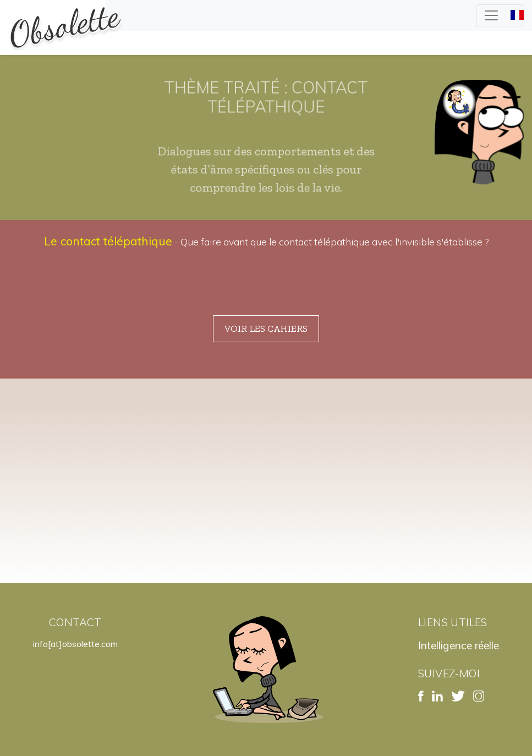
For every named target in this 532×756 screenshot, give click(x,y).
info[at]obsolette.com (75, 644)
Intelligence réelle (459, 645)
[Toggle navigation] (500, 15)
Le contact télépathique (108, 241)
